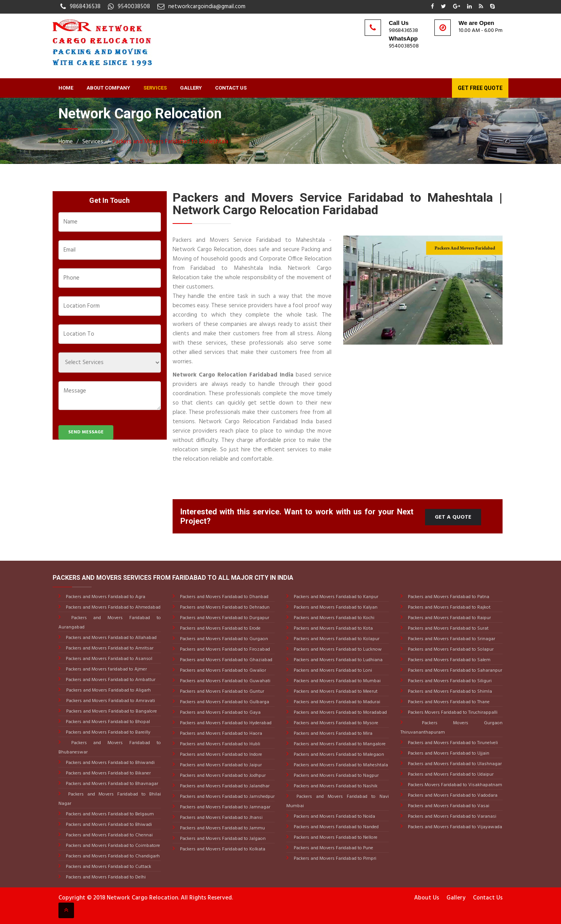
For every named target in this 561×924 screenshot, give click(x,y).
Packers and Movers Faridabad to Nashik (335, 786)
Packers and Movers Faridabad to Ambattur (110, 680)
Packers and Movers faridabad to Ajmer (106, 669)
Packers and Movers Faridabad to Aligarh (108, 690)
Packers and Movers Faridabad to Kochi (333, 618)
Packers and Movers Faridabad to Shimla (449, 692)
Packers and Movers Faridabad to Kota (333, 628)
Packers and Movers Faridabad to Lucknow (337, 649)
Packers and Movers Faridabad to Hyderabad (225, 723)
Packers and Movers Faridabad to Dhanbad (224, 597)
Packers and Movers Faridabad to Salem (449, 660)
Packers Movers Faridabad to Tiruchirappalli (452, 713)
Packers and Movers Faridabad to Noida (334, 817)
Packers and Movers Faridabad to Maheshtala (170, 142)
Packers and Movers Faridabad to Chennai (109, 835)
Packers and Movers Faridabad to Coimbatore (112, 846)
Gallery (191, 88)
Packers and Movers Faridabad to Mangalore (339, 744)
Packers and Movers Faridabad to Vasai (448, 806)
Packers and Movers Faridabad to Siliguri (449, 681)
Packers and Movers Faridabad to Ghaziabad (226, 660)
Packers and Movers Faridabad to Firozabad (224, 649)
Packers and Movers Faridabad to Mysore (335, 723)
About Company (108, 88)
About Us (427, 898)
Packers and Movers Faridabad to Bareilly (108, 732)
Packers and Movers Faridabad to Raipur (449, 618)
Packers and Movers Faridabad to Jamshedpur (227, 797)
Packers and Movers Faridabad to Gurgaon (223, 639)
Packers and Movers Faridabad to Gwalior (222, 671)
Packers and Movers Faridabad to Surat (448, 628)
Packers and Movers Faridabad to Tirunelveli (452, 743)
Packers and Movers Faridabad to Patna (448, 597)
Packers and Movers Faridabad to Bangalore (112, 711)
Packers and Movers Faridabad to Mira (333, 734)
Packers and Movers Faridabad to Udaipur (450, 774)
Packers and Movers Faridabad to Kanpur (335, 597)
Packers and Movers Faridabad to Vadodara (452, 796)
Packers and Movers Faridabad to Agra (105, 597)
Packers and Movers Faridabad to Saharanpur (454, 671)
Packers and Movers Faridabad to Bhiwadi (108, 825)
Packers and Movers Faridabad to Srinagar (451, 639)
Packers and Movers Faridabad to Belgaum (109, 814)
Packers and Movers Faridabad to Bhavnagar (111, 784)
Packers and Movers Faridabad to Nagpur (336, 776)
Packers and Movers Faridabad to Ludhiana (338, 660)
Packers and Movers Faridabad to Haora (221, 734)
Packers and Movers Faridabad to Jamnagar (225, 807)
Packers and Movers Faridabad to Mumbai (337, 681)
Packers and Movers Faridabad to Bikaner (108, 773)
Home (66, 88)
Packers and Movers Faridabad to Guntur (221, 692)
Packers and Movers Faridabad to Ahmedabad (113, 607)
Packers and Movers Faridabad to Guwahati (225, 681)
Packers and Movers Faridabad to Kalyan (335, 607)
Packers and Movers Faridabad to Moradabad (340, 713)
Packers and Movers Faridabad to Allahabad (111, 638)
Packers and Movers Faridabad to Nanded (336, 827)
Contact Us (231, 88)
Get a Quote (453, 517)
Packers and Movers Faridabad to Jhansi (221, 818)
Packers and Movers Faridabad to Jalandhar (224, 786)
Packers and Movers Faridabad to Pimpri (334, 859)
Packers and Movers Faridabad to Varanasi (452, 817)
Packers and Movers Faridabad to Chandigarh (112, 856)
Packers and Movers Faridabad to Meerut (335, 692)
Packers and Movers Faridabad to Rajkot (449, 607)
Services (155, 88)
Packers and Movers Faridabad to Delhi (105, 877)
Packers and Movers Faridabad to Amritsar (109, 648)
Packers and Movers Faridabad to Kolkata (222, 849)
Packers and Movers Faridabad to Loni (332, 671)
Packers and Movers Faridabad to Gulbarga (224, 702)
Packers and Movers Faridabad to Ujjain (448, 753)
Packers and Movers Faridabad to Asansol (108, 659)
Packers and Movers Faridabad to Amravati (111, 701)
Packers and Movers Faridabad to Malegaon (338, 755)
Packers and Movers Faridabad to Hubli (220, 744)
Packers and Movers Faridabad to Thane (448, 702)
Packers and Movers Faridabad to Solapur (450, 649)
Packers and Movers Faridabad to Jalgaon (222, 839)
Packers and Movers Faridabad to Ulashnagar (454, 764)
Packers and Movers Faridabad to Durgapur (224, 618)
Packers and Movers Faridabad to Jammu (222, 828)
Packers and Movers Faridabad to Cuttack (108, 867)
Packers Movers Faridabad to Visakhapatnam (454, 785)
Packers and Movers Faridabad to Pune (333, 848)
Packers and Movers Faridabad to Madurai (336, 702)
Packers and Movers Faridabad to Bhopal (107, 722)
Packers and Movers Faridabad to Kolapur (336, 639)
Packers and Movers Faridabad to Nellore (335, 838)
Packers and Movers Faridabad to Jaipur (220, 765)
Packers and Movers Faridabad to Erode (220, 628)
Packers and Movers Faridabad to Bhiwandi (110, 763)
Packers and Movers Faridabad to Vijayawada (454, 827)
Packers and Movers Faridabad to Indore (221, 755)
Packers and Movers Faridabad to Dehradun (224, 607)
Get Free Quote (480, 88)
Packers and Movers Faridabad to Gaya (220, 713)
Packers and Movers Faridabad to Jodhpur (222, 776)
